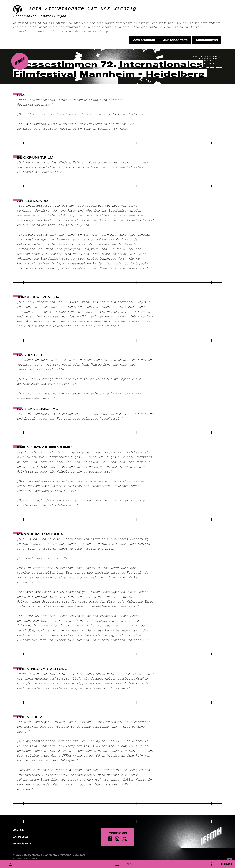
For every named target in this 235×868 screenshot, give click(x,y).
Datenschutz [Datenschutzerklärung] (22, 844)
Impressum (20, 837)
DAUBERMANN (34, 858)
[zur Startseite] (21, 19)
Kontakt (19, 830)
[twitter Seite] (125, 839)
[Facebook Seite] (110, 839)
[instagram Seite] (117, 839)
